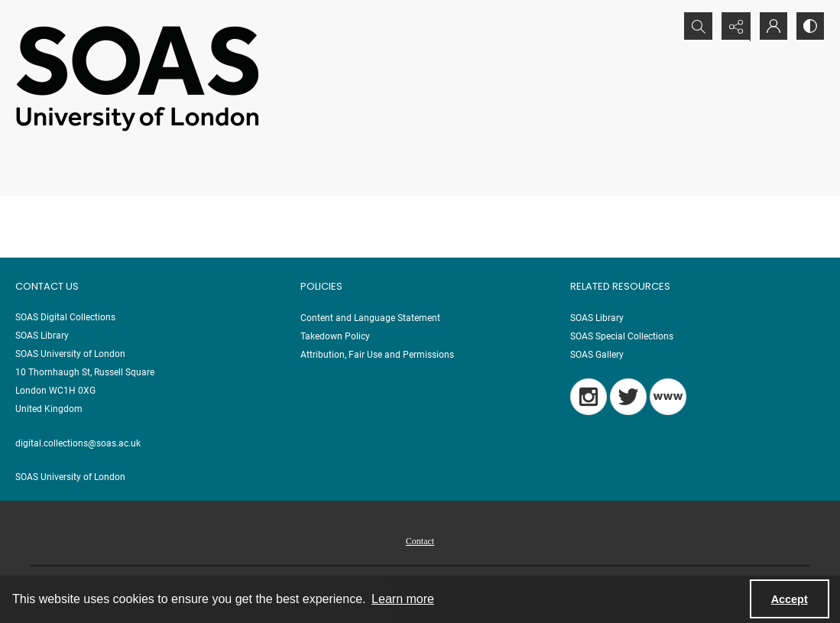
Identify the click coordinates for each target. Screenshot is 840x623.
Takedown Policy (335, 336)
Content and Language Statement (370, 318)
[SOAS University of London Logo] (138, 78)
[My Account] (771, 27)
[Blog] (668, 397)
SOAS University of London (70, 477)
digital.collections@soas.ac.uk (78, 443)
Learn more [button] (403, 599)
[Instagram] (589, 397)
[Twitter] (628, 397)
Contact (420, 541)
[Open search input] (695, 27)
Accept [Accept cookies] (790, 599)
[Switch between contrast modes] (809, 27)
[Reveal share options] (733, 27)
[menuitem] (420, 540)
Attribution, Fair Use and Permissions (377, 355)
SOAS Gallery (597, 355)
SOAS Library (597, 318)
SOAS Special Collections (622, 336)
